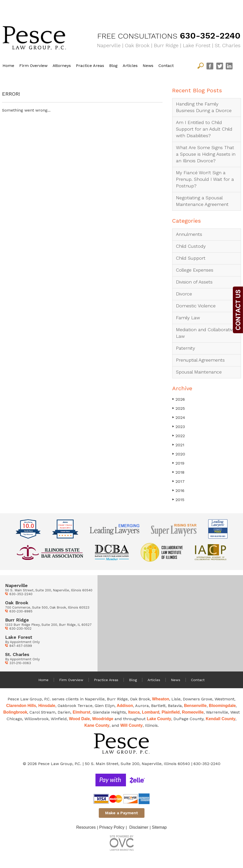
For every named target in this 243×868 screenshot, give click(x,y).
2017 (178, 481)
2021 (178, 445)
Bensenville (195, 706)
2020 (179, 454)
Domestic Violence (196, 306)
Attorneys (62, 66)
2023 (179, 427)
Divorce (184, 294)
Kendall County (221, 719)
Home (8, 66)
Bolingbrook (15, 712)
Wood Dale (79, 719)
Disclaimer (139, 827)
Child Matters (87, 9)
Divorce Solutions (29, 9)
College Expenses (195, 270)
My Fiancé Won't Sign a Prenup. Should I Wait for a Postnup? (205, 179)
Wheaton (161, 699)
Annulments (189, 234)
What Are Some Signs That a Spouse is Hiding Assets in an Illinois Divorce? (206, 154)
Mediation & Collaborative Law (209, 9)
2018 (178, 472)
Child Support (191, 258)
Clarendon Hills (21, 706)
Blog (113, 66)
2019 (178, 463)
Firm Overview (33, 66)
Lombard (151, 712)
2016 (178, 491)
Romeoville (193, 712)
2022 (179, 436)
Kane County (97, 725)
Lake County (159, 719)
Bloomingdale (222, 706)
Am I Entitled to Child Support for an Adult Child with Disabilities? (204, 129)
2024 (179, 418)
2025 (179, 408)
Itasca (134, 712)
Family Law (146, 9)
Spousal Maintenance (199, 372)
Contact (166, 66)
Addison (125, 706)
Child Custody (191, 246)
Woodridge (103, 719)
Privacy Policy (112, 827)
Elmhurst (81, 712)
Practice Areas (90, 66)
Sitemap (159, 827)
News (148, 66)
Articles (130, 66)
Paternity (185, 348)
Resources (86, 827)
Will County (132, 725)
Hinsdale (47, 706)
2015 (178, 500)
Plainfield (171, 712)
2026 (179, 399)
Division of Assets (194, 282)
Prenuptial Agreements (200, 360)
